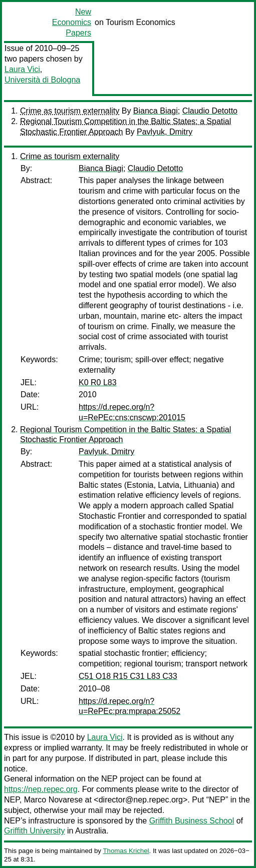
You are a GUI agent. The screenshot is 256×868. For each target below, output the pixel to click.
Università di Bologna (42, 80)
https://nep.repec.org (41, 789)
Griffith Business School (192, 821)
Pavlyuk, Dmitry (165, 132)
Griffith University (35, 831)
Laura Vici (22, 69)
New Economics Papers (72, 22)
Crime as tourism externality (70, 111)
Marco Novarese (53, 800)
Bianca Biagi (156, 111)
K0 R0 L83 (98, 382)
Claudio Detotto (210, 111)
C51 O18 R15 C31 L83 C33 (128, 676)
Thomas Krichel (126, 851)
